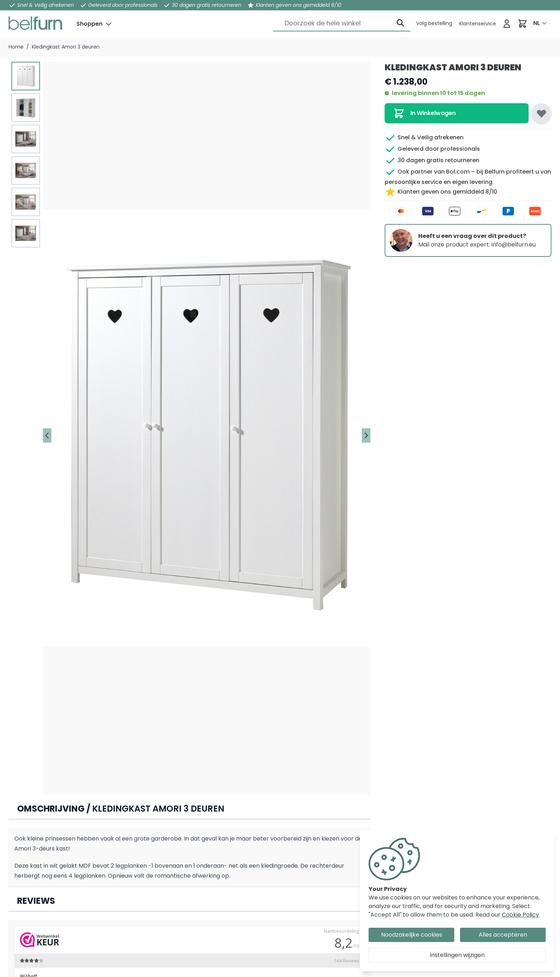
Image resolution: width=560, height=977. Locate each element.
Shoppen (89, 24)
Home (16, 47)
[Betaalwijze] (468, 211)
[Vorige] (47, 435)
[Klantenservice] (434, 23)
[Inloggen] (507, 24)
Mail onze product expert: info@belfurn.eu (477, 245)
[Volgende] (366, 435)
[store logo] (35, 23)
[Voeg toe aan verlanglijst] (541, 113)
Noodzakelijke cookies (412, 935)
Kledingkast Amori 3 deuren (66, 47)
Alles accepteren (503, 935)
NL (537, 23)
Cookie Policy (520, 915)
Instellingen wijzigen (457, 955)
